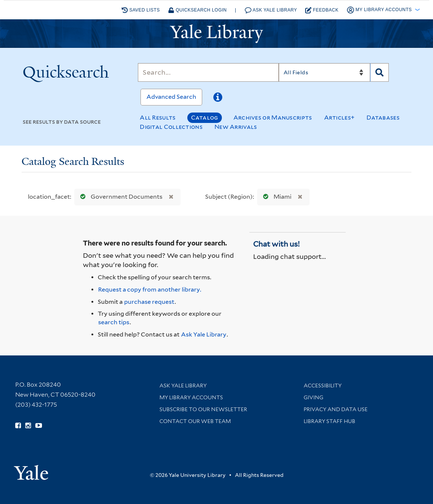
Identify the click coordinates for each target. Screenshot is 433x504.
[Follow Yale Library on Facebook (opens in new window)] (18, 426)
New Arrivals (236, 127)
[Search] (208, 72)
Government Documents (120, 197)
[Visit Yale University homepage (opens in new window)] (31, 470)
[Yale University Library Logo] (217, 34)
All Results (158, 118)
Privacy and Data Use (336, 409)
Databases (383, 118)
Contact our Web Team (195, 421)
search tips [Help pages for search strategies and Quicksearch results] (114, 322)
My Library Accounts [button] (380, 10)
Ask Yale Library (271, 10)
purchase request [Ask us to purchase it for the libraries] (149, 302)
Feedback (322, 10)
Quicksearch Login (197, 10)
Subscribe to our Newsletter (203, 409)
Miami (276, 197)
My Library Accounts (191, 397)
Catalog (205, 118)
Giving (314, 397)
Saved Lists (141, 10)
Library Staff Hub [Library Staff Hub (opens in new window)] (329, 421)
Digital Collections (171, 127)
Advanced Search (171, 97)
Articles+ (340, 118)
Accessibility (323, 386)
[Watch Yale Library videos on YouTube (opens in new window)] (39, 426)
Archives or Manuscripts (273, 118)
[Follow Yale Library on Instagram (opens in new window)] (28, 426)
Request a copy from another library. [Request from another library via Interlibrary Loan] (150, 290)
